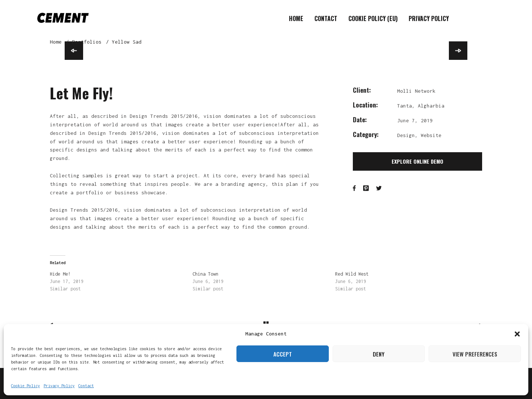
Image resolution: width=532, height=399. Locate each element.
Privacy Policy (59, 386)
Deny (379, 354)
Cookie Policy (25, 386)
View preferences (475, 354)
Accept (283, 354)
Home (296, 18)
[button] (517, 334)
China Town (205, 274)
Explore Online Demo (417, 161)
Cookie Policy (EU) (373, 18)
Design (406, 135)
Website (431, 135)
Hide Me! (60, 274)
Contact (86, 386)
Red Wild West (352, 274)
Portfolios (87, 42)
